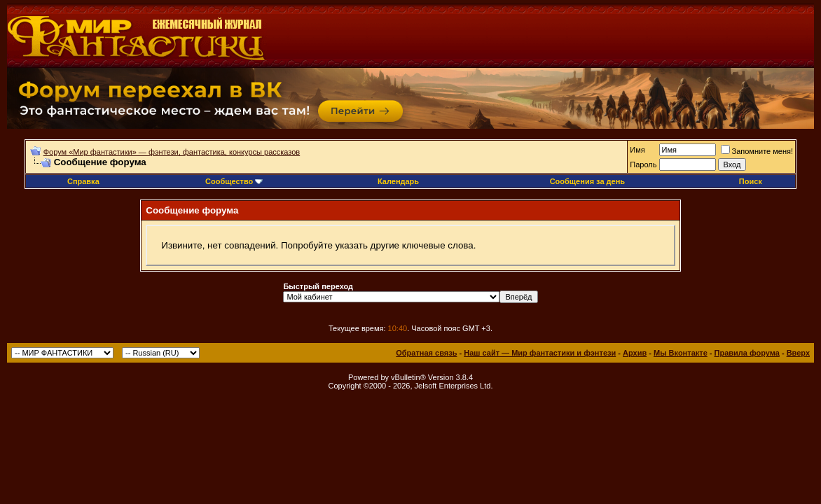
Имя (637, 150)
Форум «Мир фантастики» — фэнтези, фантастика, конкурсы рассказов (172, 152)
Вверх (798, 353)
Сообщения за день (587, 181)
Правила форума (747, 353)
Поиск (751, 181)
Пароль (643, 164)
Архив (635, 353)
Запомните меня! (757, 151)
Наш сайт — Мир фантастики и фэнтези (540, 353)
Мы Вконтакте (681, 353)
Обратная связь (426, 353)
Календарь (398, 181)
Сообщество (234, 181)
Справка (83, 181)
